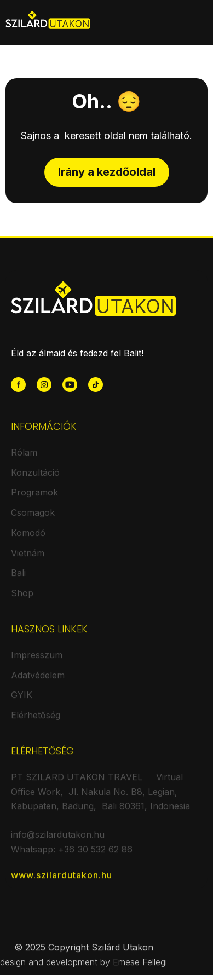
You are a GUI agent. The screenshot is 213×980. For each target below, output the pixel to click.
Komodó (28, 539)
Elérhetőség (36, 721)
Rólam (24, 458)
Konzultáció (35, 479)
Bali (18, 579)
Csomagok (33, 518)
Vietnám (28, 559)
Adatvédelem (38, 681)
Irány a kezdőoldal (107, 172)
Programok (34, 498)
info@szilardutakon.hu (58, 840)
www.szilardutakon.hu (62, 880)
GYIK (22, 701)
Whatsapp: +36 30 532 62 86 (72, 855)
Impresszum (37, 661)
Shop (22, 599)
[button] (198, 20)
